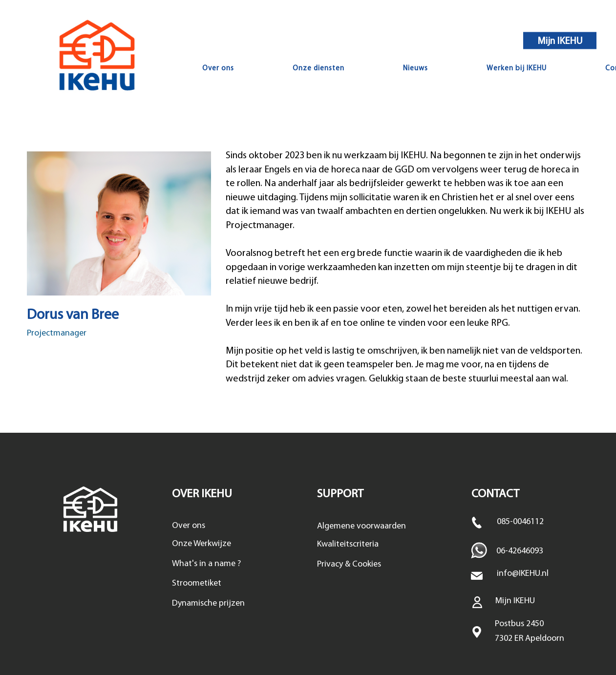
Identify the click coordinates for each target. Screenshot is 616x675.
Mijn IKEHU (560, 41)
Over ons (189, 526)
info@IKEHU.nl (523, 574)
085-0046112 (520, 522)
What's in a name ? (206, 564)
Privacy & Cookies (349, 564)
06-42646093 (520, 551)
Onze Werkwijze (202, 544)
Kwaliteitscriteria (348, 544)
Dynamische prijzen (208, 603)
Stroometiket (197, 583)
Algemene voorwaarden (361, 526)
